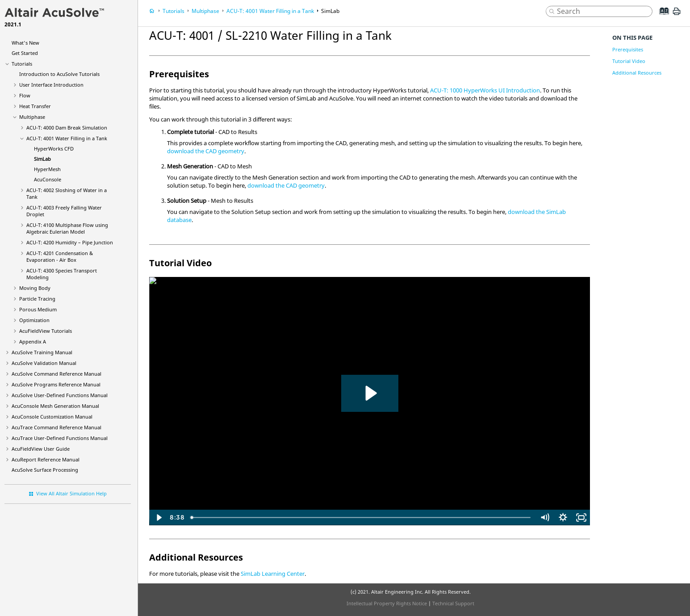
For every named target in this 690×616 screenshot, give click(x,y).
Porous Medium (38, 309)
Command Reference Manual (56, 374)
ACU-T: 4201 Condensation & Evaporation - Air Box (60, 256)
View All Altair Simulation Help (71, 493)
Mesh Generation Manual (55, 406)
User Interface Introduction (51, 85)
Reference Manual (46, 459)
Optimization (34, 320)
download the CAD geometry (206, 151)
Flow (25, 95)
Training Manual (42, 352)
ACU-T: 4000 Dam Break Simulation (67, 128)
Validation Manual (44, 363)
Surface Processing (45, 470)
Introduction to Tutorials (59, 74)
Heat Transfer (35, 106)
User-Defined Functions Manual (60, 395)
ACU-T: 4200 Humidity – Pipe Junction (70, 242)
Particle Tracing (37, 299)
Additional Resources (637, 73)
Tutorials (22, 64)
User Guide (41, 449)
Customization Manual (52, 417)
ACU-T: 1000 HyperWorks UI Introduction (485, 90)
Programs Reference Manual (56, 384)
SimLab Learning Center (273, 574)
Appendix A (33, 342)
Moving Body (35, 288)
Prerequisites (628, 49)
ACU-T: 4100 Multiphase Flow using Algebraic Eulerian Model (67, 228)
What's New (25, 43)
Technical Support (453, 603)
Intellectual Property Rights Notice (387, 603)
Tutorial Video (629, 61)
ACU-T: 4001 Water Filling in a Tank (67, 138)
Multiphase (32, 117)
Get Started (25, 53)
